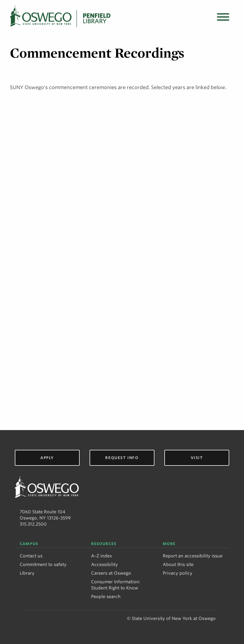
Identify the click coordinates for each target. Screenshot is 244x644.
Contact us (31, 556)
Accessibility (104, 564)
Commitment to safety (43, 564)
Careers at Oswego (111, 573)
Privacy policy (178, 573)
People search (106, 597)
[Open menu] (223, 17)
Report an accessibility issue (193, 556)
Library (27, 573)
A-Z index (102, 556)
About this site (178, 564)
